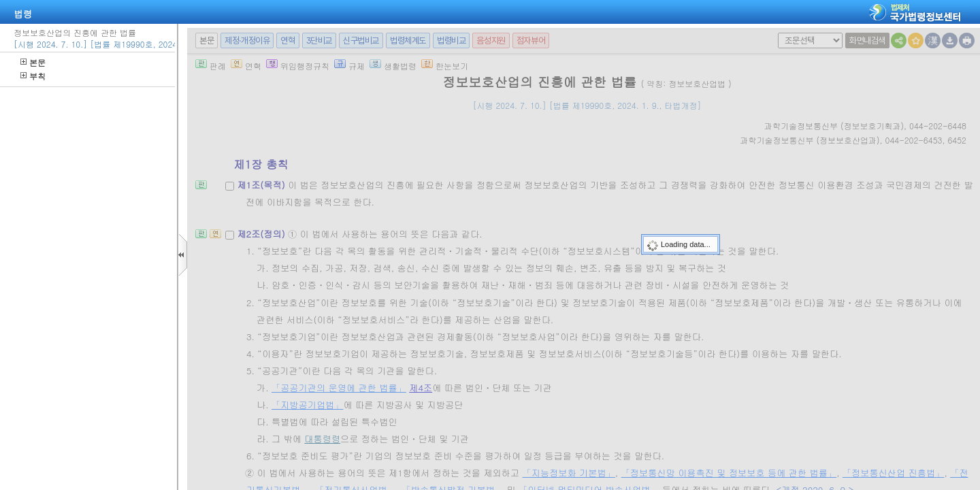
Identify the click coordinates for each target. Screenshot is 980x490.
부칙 (33, 76)
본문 (33, 62)
